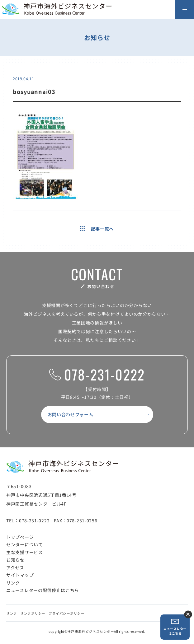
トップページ (20, 537)
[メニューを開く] (185, 9)
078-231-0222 (97, 375)
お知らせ (15, 560)
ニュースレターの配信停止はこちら (43, 590)
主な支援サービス (25, 552)
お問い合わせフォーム (71, 414)
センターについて (25, 544)
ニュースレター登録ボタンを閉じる (188, 614)
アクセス (15, 567)
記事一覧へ (97, 229)
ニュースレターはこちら (175, 627)
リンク (13, 583)
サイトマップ (20, 575)
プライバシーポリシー (66, 613)
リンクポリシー (33, 613)
